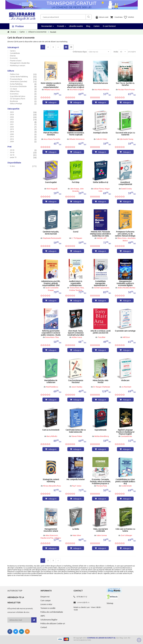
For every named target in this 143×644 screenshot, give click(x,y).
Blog (88, 26)
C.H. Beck (13, 89)
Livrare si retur (46, 604)
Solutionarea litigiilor (49, 620)
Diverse (13, 56)
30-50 (12, 153)
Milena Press (15, 91)
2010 (12, 137)
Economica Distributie (18, 86)
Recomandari (47, 26)
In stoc (13, 166)
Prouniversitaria (16, 79)
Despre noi (45, 597)
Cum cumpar (46, 601)
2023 (12, 119)
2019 (12, 129)
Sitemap (110, 603)
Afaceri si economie (37, 32)
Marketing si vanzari (18, 66)
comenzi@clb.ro (83, 602)
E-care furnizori (109, 26)
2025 (12, 112)
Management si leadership (20, 63)
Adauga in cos (52, 103)
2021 (12, 124)
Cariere (97, 26)
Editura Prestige (16, 104)
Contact (44, 627)
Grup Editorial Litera (18, 96)
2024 (12, 115)
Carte (22, 32)
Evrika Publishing (16, 84)
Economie (14, 58)
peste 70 (13, 157)
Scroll (139, 640)
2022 (12, 122)
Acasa (13, 32)
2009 (12, 142)
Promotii (61, 26)
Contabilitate (15, 53)
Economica (14, 94)
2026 (12, 117)
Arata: (116, 52)
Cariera (13, 51)
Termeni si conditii (48, 608)
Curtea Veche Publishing (19, 77)
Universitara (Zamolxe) (19, 82)
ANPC (43, 616)
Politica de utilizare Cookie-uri (53, 624)
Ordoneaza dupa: (80, 52)
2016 (12, 139)
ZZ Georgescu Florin (18, 99)
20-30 (12, 150)
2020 (12, 127)
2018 (12, 132)
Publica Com (15, 74)
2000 (12, 134)
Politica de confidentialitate (52, 612)
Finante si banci (16, 61)
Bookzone (14, 101)
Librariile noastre (76, 26)
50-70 (12, 155)
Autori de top (15, 591)
